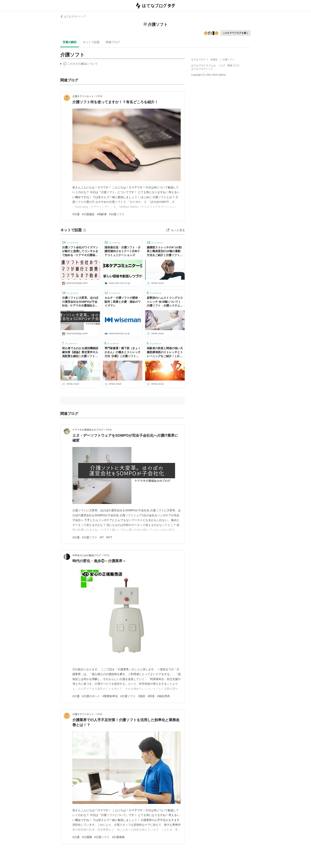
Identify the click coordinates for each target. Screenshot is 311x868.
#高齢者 (102, 214)
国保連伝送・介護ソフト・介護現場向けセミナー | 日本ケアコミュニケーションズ (123, 251)
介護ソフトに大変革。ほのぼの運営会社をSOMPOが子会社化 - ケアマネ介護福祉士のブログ (80, 302)
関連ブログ (113, 42)
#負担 (142, 696)
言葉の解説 (70, 42)
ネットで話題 (91, 42)
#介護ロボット (91, 696)
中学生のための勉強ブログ (87, 555)
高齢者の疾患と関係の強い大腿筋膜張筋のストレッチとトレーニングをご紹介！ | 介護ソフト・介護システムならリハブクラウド (165, 352)
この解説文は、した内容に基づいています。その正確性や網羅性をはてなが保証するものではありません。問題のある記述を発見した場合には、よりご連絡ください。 (79, 64)
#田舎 (151, 696)
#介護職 (87, 837)
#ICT (109, 537)
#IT (102, 537)
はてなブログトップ (202, 69)
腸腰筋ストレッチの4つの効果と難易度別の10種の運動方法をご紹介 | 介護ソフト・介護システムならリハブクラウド (165, 252)
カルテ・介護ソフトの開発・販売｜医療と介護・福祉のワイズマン (123, 302)
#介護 (76, 214)
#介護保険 (118, 837)
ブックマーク (70, 242)
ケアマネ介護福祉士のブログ (88, 430)
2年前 (99, 96)
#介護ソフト (117, 214)
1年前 (99, 714)
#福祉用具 (163, 696)
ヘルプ (222, 66)
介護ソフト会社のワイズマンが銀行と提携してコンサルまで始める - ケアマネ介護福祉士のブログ (80, 252)
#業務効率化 (110, 696)
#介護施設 (88, 214)
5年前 (106, 555)
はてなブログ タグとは (203, 66)
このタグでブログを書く (235, 33)
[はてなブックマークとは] (84, 230)
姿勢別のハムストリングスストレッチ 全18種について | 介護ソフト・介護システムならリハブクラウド (165, 302)
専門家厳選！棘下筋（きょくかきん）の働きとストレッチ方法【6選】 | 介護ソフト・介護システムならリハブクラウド (123, 352)
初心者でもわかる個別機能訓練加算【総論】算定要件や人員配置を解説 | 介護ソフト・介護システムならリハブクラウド (80, 352)
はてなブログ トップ (73, 16)
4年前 (109, 430)
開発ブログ (233, 66)
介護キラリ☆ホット (83, 96)
